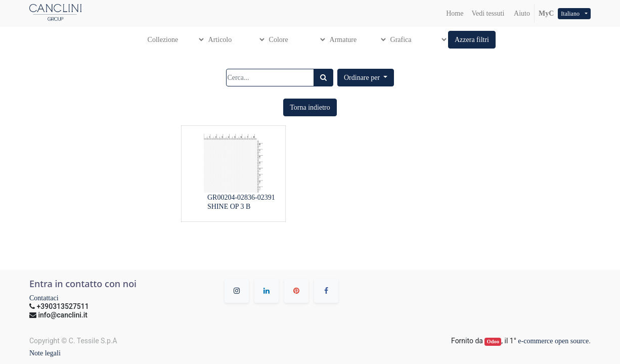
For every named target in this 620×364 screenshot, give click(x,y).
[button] (472, 40)
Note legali (45, 353)
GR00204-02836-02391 (241, 197)
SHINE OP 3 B (229, 207)
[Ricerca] (323, 78)
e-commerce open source (553, 341)
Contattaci (44, 298)
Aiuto (521, 13)
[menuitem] (455, 13)
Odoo (493, 342)
